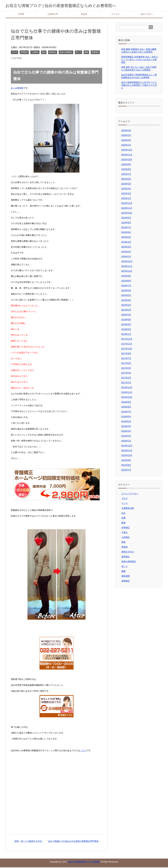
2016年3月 (126, 432)
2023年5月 (126, 296)
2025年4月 (126, 189)
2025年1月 (126, 199)
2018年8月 (126, 320)
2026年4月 (126, 131)
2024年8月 (126, 223)
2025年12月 (127, 151)
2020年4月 (126, 315)
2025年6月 (126, 180)
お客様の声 (53, 15)
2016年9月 (126, 403)
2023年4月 (126, 301)
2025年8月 (126, 170)
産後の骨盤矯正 (66, 53)
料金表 (84, 15)
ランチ (125, 504)
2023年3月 (126, 306)
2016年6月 (126, 417)
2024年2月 (126, 252)
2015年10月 (127, 456)
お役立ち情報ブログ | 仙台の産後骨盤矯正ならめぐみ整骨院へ (72, 6)
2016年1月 (126, 441)
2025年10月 (127, 160)
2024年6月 (126, 233)
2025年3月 (126, 194)
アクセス (116, 15)
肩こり (79, 53)
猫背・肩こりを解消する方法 (28, 842)
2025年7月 (126, 175)
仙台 (124, 514)
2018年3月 (126, 330)
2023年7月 (126, 286)
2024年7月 (126, 228)
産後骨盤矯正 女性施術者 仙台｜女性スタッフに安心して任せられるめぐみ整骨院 (140, 60)
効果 (124, 519)
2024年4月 (126, 243)
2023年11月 (127, 267)
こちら (83, 751)
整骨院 (125, 548)
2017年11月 (127, 344)
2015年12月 (127, 446)
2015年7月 (126, 471)
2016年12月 (127, 388)
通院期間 (126, 577)
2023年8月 (126, 281)
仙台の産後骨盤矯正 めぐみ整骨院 (84, 862)
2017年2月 (126, 378)
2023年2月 (126, 311)
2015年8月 (126, 466)
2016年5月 (126, 422)
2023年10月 (127, 272)
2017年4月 (126, 369)
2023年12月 (127, 262)
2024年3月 (126, 248)
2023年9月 (126, 277)
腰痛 (86, 53)
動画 (124, 523)
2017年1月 (126, 383)
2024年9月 (126, 218)
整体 (44, 53)
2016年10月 (127, 398)
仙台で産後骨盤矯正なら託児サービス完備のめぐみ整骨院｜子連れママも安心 (139, 86)
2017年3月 (126, 374)
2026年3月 (126, 136)
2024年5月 (126, 238)
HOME (21, 15)
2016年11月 (127, 393)
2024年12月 (127, 204)
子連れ (125, 533)
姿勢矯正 (24, 53)
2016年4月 (126, 427)
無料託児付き (128, 552)
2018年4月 (126, 325)
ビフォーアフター (130, 494)
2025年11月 (127, 155)
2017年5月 (126, 364)
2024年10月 (127, 214)
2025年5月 (126, 184)
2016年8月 (126, 408)
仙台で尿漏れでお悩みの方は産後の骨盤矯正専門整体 (73, 842)
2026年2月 (126, 141)
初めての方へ (147, 15)
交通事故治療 (128, 509)
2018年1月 (126, 335)
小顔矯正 (35, 53)
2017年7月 (126, 359)
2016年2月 (126, 437)
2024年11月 (127, 209)
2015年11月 (127, 451)
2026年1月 (126, 146)
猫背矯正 (53, 53)
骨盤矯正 (95, 53)
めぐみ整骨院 (17, 89)
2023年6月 (126, 291)
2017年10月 (127, 349)
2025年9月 (126, 165)
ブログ (15, 53)
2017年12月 (127, 340)
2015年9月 (126, 461)
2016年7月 (126, 412)
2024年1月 (126, 257)
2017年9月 (126, 354)
